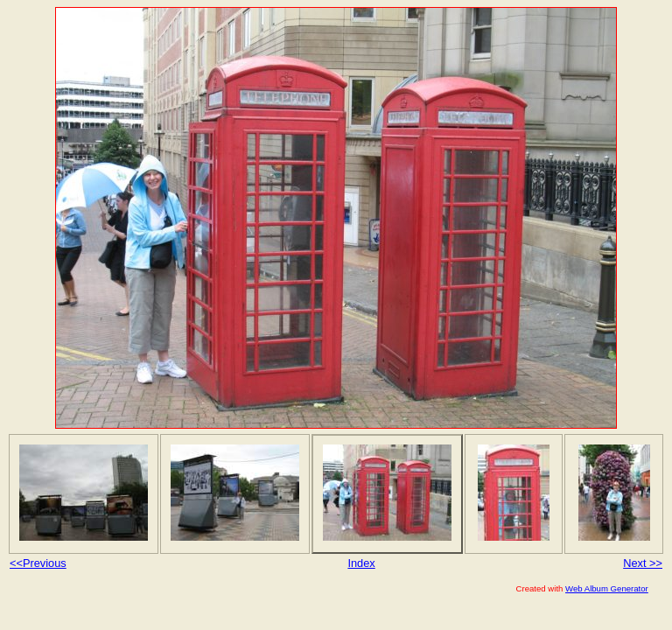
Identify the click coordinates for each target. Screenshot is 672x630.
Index (361, 563)
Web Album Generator (607, 588)
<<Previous (38, 563)
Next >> (643, 563)
